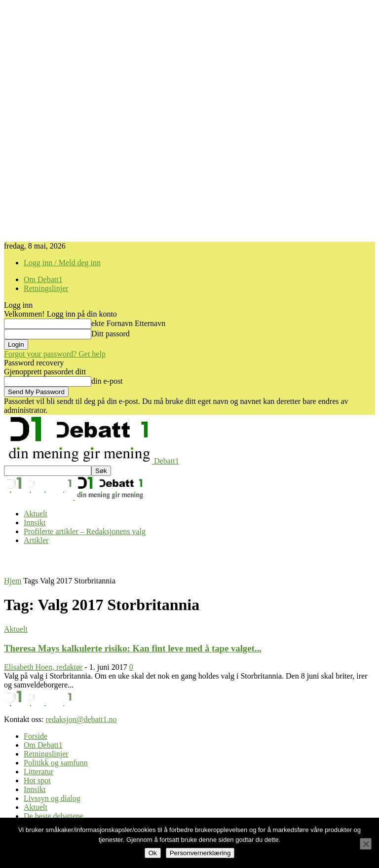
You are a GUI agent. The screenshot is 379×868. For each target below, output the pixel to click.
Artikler (36, 540)
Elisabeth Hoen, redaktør (43, 667)
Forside (36, 736)
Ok (153, 853)
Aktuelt (36, 514)
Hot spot (37, 780)
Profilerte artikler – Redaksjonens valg (85, 531)
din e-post (107, 381)
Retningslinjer (46, 288)
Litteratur (38, 772)
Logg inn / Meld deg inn (62, 263)
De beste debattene (54, 816)
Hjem (13, 581)
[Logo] (39, 497)
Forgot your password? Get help (55, 354)
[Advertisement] (119, 560)
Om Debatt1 (43, 279)
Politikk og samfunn (56, 763)
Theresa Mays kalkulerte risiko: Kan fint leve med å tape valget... (133, 648)
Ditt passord (111, 334)
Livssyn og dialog (52, 798)
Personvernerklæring (200, 853)
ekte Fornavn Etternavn (128, 323)
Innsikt (35, 523)
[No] (366, 844)
